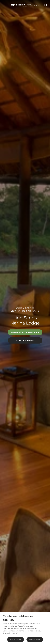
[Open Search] (46, 5)
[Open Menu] (4, 5)
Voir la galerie (25, 340)
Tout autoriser (15, 639)
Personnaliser (35, 639)
